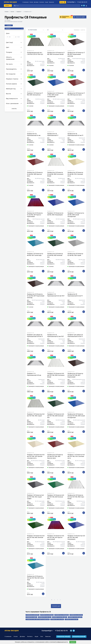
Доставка (36, 2)
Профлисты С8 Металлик (33, 615)
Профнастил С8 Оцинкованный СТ (53, 135)
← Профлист (9, 25)
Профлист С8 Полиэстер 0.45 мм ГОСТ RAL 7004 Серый (36, 415)
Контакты (42, 2)
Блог (42, 636)
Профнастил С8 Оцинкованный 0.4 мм (34, 135)
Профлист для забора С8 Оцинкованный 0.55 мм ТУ (35, 336)
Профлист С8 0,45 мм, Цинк (60, 617)
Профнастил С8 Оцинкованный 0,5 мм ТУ (75, 295)
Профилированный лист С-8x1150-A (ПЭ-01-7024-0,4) (35, 53)
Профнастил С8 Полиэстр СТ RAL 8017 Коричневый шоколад (76, 54)
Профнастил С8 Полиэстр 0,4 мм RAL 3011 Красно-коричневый (35, 215)
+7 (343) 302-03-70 (82, 2)
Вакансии (52, 2)
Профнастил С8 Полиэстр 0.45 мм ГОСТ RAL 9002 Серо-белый (76, 497)
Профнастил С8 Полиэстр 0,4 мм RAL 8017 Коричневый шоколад (36, 296)
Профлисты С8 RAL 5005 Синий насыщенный (38, 619)
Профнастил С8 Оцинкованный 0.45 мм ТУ (75, 135)
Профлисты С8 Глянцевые (62, 615)
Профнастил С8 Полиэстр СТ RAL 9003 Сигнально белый (56, 53)
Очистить (14, 109)
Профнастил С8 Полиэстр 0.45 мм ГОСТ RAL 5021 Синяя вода (35, 578)
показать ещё (56, 606)
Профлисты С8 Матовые (47, 615)
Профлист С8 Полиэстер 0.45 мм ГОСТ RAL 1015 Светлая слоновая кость (36, 456)
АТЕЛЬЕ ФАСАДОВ (12, 631)
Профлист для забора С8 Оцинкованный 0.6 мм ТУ (75, 336)
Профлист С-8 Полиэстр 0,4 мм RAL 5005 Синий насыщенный (76, 215)
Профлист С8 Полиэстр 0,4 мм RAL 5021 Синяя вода (35, 255)
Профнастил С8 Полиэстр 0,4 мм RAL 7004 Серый (75, 255)
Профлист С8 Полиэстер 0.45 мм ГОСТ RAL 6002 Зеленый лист (36, 537)
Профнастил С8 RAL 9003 (57, 619)
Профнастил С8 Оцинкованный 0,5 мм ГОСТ (56, 336)
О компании (26, 2)
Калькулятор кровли (79, 636)
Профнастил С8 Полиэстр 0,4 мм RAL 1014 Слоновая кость (75, 174)
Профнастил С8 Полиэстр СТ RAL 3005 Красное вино (76, 94)
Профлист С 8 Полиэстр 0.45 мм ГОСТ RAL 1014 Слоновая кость (76, 456)
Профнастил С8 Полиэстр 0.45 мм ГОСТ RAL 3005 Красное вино (55, 456)
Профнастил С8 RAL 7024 (45, 617)
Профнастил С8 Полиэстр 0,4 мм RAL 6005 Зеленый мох (55, 255)
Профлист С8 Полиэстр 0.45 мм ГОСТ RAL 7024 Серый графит (35, 497)
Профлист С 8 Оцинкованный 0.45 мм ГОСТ (56, 295)
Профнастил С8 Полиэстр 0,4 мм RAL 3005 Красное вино (35, 174)
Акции (47, 2)
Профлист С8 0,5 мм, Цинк (75, 617)
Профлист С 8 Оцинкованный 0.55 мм (34, 374)
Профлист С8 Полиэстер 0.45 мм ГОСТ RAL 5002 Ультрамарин (76, 537)
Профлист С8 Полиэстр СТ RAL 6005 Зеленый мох (35, 94)
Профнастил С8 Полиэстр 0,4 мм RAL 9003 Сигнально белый (55, 174)
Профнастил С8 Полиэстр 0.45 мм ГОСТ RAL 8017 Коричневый (75, 375)
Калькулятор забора (64, 636)
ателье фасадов (10, 2)
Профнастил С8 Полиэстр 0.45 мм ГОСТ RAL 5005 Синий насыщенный (76, 416)
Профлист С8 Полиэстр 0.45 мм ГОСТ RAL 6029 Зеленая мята (56, 497)
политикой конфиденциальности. (59, 642)
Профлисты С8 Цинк (31, 617)
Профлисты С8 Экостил (76, 615)
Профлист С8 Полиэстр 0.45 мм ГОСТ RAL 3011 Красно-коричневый (56, 537)
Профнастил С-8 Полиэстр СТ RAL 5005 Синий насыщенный (55, 95)
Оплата (31, 2)
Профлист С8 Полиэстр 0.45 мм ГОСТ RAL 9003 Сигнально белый (56, 375)
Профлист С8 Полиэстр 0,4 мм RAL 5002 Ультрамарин (55, 214)
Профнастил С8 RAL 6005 (71, 619)
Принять (73, 642)
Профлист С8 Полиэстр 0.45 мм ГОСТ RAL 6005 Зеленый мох (56, 416)
